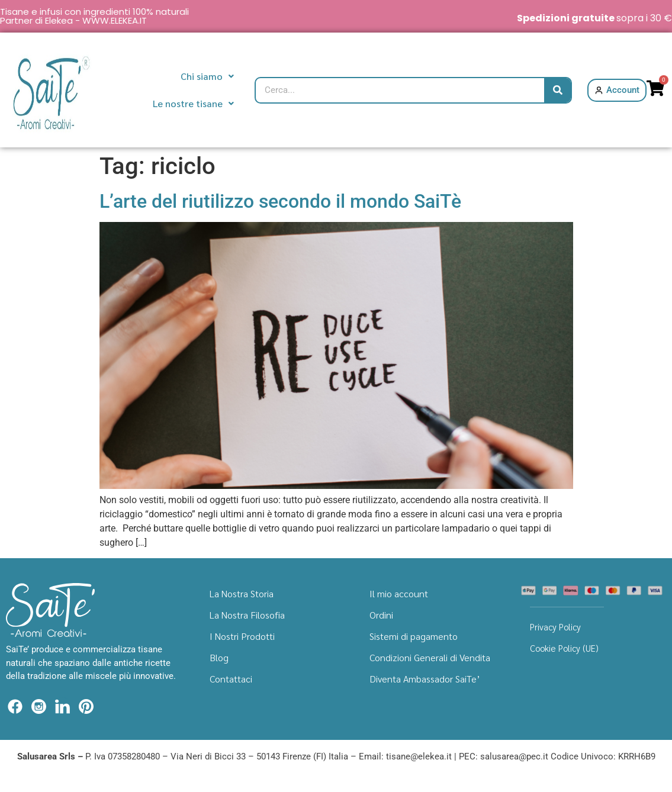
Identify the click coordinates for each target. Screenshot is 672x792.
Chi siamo (207, 76)
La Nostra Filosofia (247, 615)
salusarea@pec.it (514, 756)
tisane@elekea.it (419, 756)
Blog (219, 657)
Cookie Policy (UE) (564, 648)
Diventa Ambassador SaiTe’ (425, 679)
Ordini (381, 615)
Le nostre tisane (193, 103)
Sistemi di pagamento (414, 636)
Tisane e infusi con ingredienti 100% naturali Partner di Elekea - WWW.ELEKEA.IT (94, 16)
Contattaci (231, 679)
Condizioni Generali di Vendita (430, 657)
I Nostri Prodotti (242, 636)
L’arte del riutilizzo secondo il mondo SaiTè (280, 201)
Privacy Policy (555, 627)
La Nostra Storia (242, 593)
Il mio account (399, 593)
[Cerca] (557, 90)
